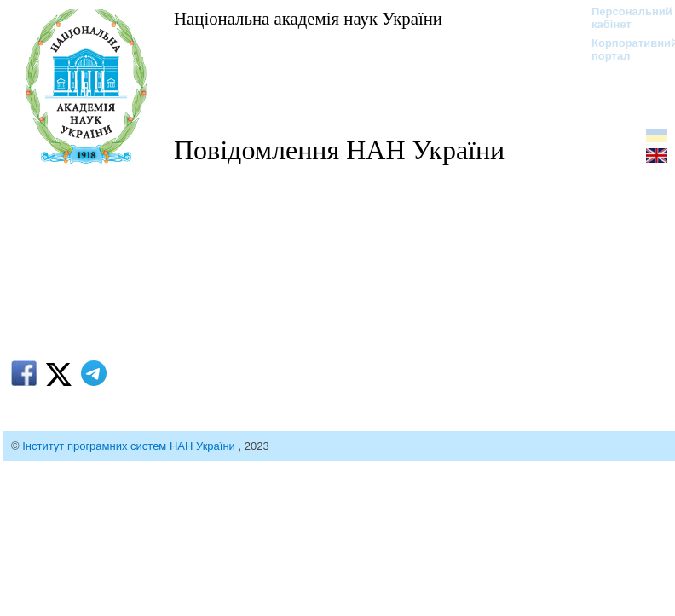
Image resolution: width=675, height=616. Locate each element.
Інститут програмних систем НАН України (130, 446)
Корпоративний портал (623, 49)
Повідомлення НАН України (339, 150)
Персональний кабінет (623, 18)
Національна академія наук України (308, 18)
